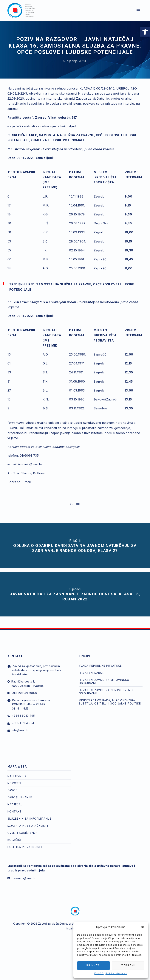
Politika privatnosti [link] (116, 973)
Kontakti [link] (15, 811)
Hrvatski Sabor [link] (92, 673)
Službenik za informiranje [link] (29, 819)
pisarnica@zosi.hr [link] (24, 878)
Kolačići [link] (99, 973)
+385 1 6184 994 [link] (23, 723)
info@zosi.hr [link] (20, 730)
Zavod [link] (13, 790)
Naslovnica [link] (17, 776)
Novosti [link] (14, 783)
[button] (143, 927)
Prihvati (93, 965)
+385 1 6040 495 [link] (23, 716)
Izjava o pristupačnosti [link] (28, 826)
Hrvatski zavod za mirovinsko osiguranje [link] (104, 681)
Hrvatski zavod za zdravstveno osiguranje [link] (106, 692)
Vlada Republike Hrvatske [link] (100, 666)
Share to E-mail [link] (19, 482)
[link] (145, 32)
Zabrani (128, 965)
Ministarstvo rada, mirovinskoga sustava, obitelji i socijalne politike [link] (110, 702)
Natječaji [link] (16, 804)
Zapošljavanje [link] (20, 797)
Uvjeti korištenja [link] (23, 833)
